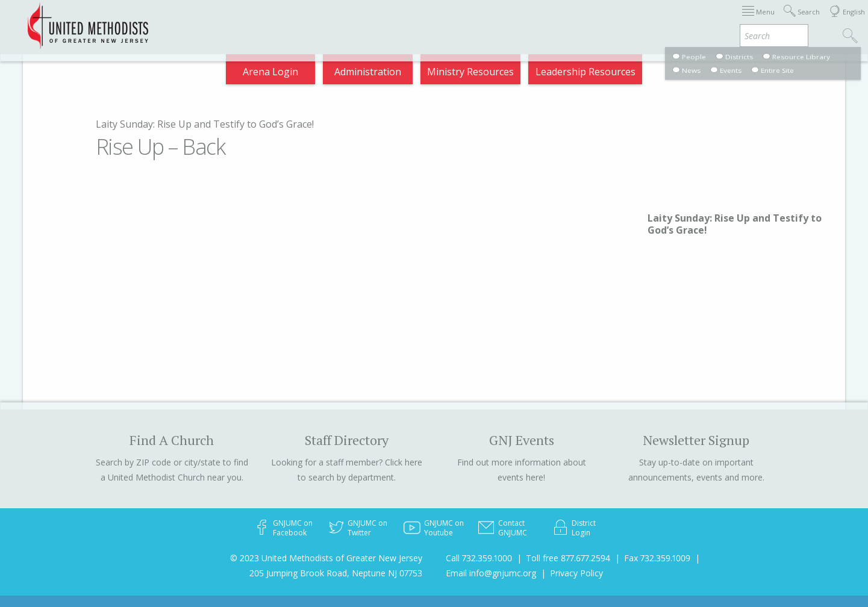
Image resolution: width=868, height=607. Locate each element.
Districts (554, 20)
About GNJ (495, 20)
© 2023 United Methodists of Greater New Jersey (326, 558)
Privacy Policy (576, 573)
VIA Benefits (694, 20)
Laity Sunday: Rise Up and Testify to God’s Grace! (205, 124)
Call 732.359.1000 (479, 558)
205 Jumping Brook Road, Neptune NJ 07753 (336, 573)
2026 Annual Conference (237, 20)
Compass (759, 20)
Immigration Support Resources (382, 20)
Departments (620, 20)
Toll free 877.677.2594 (568, 558)
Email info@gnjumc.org (491, 573)
